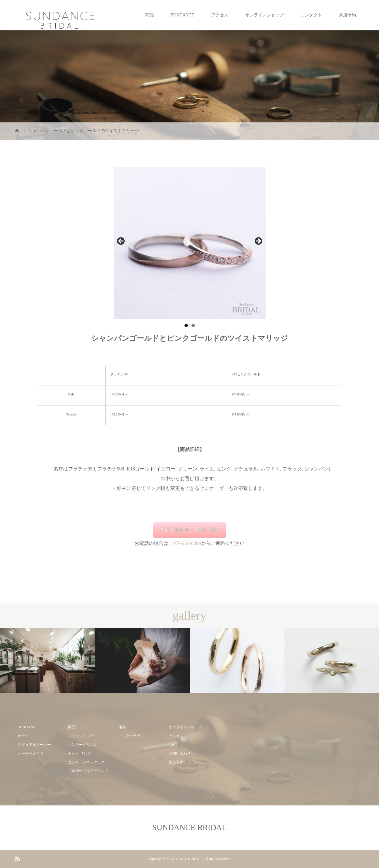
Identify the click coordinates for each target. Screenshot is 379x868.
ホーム (23, 736)
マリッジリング (81, 736)
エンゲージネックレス (86, 762)
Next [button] (258, 241)
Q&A (173, 745)
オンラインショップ (264, 15)
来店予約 (347, 15)
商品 (150, 15)
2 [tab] (193, 325)
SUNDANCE (182, 15)
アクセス (220, 15)
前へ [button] (121, 241)
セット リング (79, 754)
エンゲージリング (83, 745)
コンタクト (311, 15)
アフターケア (129, 736)
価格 (122, 727)
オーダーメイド (31, 754)
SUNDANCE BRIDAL (189, 827)
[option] (47, 661)
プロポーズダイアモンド (88, 771)
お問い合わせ (180, 754)
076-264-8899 (187, 543)
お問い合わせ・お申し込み (190, 530)
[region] (190, 243)
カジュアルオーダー (34, 745)
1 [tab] (186, 325)
